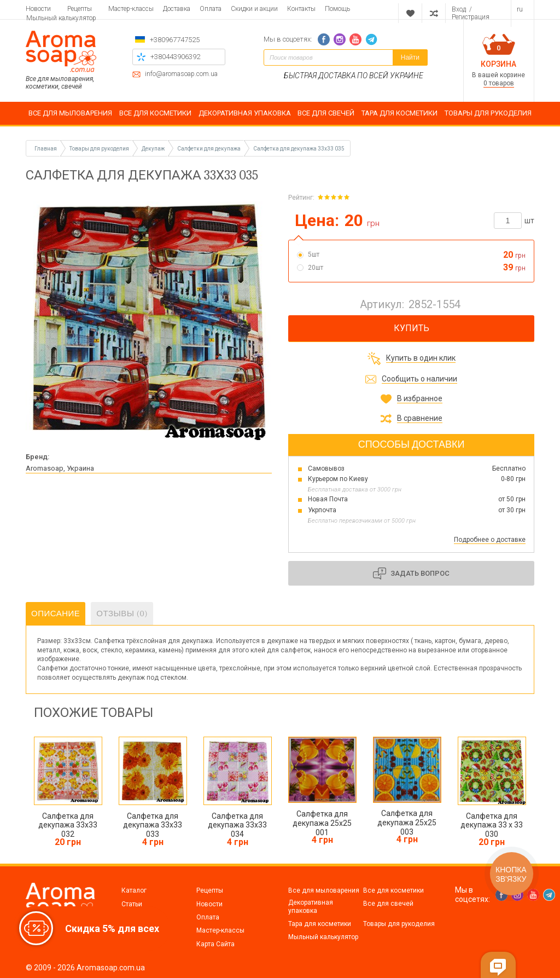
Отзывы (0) (122, 614)
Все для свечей (388, 904)
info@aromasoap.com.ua (181, 74)
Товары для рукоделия (399, 924)
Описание (56, 614)
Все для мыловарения (324, 890)
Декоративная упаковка (311, 906)
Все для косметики (393, 890)
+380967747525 (175, 40)
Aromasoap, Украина (60, 468)
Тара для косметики (320, 924)
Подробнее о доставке (490, 540)
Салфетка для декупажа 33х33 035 (299, 149)
